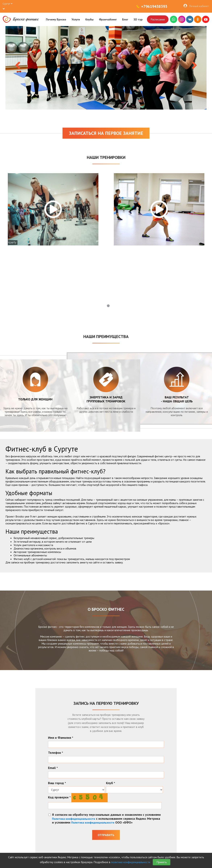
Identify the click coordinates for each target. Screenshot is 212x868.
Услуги (76, 19)
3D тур (138, 19)
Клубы (89, 19)
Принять (162, 862)
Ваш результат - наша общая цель (177, 399)
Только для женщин (35, 399)
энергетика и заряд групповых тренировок (106, 399)
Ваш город (57, 783)
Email (53, 768)
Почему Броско (56, 19)
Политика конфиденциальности (74, 819)
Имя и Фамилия (61, 738)
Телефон (56, 753)
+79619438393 (154, 6)
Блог (125, 19)
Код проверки (59, 797)
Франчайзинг (108, 19)
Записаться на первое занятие (106, 133)
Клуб (111, 783)
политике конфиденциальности (131, 862)
